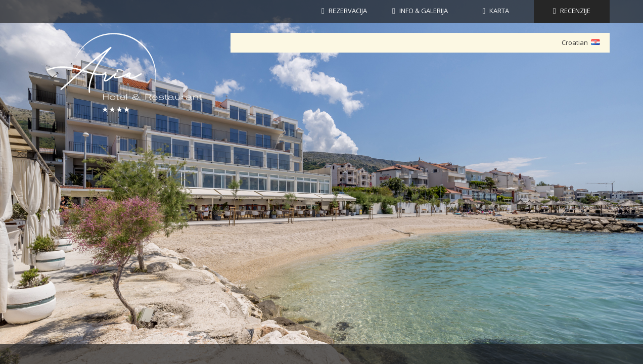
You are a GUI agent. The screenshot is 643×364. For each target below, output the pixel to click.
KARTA (499, 11)
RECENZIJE (575, 11)
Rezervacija (348, 11)
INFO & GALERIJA (424, 11)
